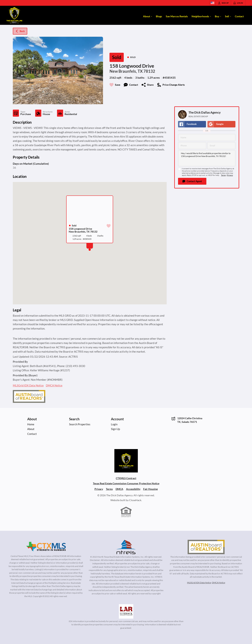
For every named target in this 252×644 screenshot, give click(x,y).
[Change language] (212, 3)
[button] (192, 181)
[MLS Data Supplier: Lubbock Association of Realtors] (126, 611)
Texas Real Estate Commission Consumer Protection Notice (126, 483)
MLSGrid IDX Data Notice (28, 385)
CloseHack (135, 500)
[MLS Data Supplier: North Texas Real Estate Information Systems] (126, 547)
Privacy (230, 175)
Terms (223, 175)
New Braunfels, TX (126, 71)
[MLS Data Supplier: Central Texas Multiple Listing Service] (46, 547)
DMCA (119, 489)
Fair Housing (150, 489)
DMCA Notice (54, 385)
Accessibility (133, 489)
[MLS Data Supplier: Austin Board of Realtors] (206, 547)
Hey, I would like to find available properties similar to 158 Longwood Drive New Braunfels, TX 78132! (207, 158)
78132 (149, 71)
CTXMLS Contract (126, 478)
